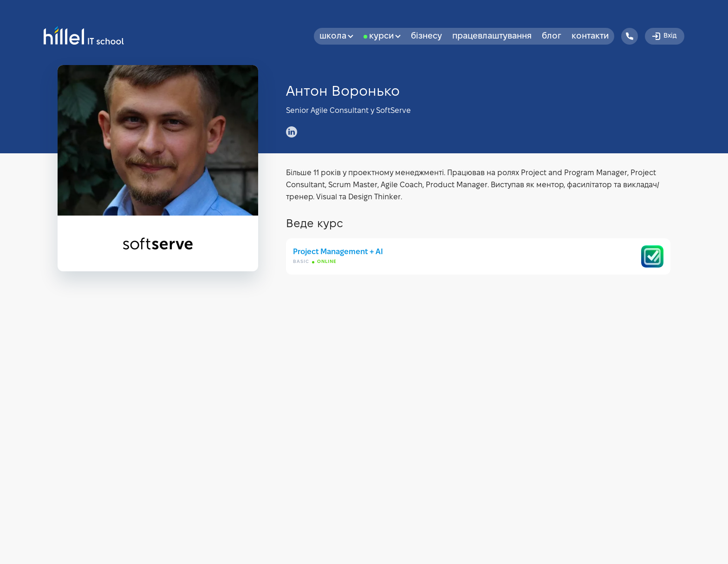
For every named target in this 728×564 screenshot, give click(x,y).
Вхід (664, 36)
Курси (385, 36)
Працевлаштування (492, 36)
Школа (336, 36)
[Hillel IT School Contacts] (630, 36)
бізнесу (426, 36)
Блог (552, 36)
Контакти (590, 36)
